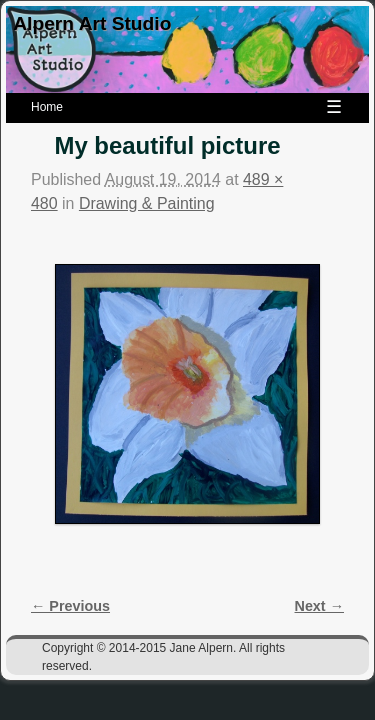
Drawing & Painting (147, 203)
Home (47, 107)
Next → (319, 606)
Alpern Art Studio (92, 23)
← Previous (70, 606)
